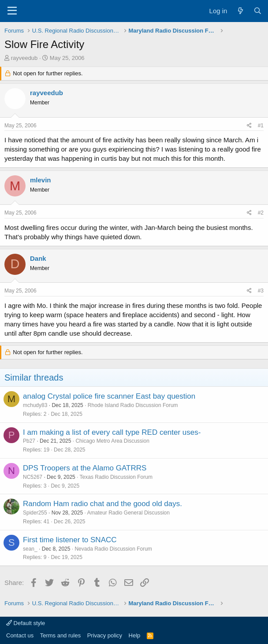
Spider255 (35, 513)
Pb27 (29, 441)
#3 (261, 291)
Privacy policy (105, 635)
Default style (26, 623)
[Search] (258, 11)
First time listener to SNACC (70, 540)
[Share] (249, 126)
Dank (38, 258)
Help (135, 635)
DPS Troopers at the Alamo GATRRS (85, 468)
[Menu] (12, 11)
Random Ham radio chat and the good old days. (102, 504)
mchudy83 (35, 405)
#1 (261, 126)
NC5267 (33, 477)
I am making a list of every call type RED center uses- (112, 432)
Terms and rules (60, 635)
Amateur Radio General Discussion (128, 513)
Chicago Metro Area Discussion (112, 441)
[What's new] (240, 11)
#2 (261, 213)
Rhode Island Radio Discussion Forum (133, 405)
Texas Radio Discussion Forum (116, 477)
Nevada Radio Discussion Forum (113, 549)
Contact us (20, 635)
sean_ (30, 549)
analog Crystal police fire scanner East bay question (109, 396)
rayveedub (24, 58)
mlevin (41, 180)
